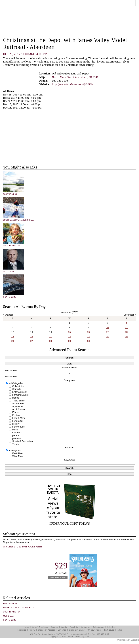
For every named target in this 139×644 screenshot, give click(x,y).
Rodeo (16, 398)
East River (18, 453)
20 (32, 337)
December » (130, 315)
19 (13, 337)
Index (119, 630)
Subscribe (22, 630)
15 (69, 332)
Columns (54, 627)
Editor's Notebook (40, 627)
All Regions (15, 451)
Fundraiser (18, 421)
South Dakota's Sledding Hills (18, 220)
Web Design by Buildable (128, 640)
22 (69, 337)
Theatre (16, 444)
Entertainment (19, 392)
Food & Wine (19, 418)
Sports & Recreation (23, 441)
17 (107, 332)
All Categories (16, 383)
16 (89, 332)
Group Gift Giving (77, 630)
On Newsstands (94, 630)
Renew (32, 630)
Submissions (99, 627)
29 (69, 341)
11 (126, 328)
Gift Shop (62, 630)
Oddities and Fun (12, 246)
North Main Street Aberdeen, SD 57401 (76, 77)
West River (18, 456)
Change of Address (46, 630)
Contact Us (86, 627)
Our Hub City (10, 297)
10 (107, 328)
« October (8, 315)
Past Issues (109, 630)
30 (89, 341)
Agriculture (18, 407)
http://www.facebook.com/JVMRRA (73, 84)
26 (13, 341)
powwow (17, 438)
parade (16, 435)
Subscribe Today (58, 577)
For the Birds (10, 194)
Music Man (9, 271)
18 (126, 332)
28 (50, 341)
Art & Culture (19, 409)
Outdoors (17, 433)
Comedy (17, 389)
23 (89, 337)
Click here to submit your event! (23, 547)
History (16, 424)
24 (107, 337)
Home (26, 627)
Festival (16, 415)
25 (126, 337)
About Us (74, 627)
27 (32, 341)
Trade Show (18, 401)
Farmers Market (20, 395)
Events (64, 627)
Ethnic (15, 412)
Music (15, 430)
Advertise (111, 627)
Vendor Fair (18, 404)
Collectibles (18, 386)
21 (50, 337)
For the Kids (18, 427)
